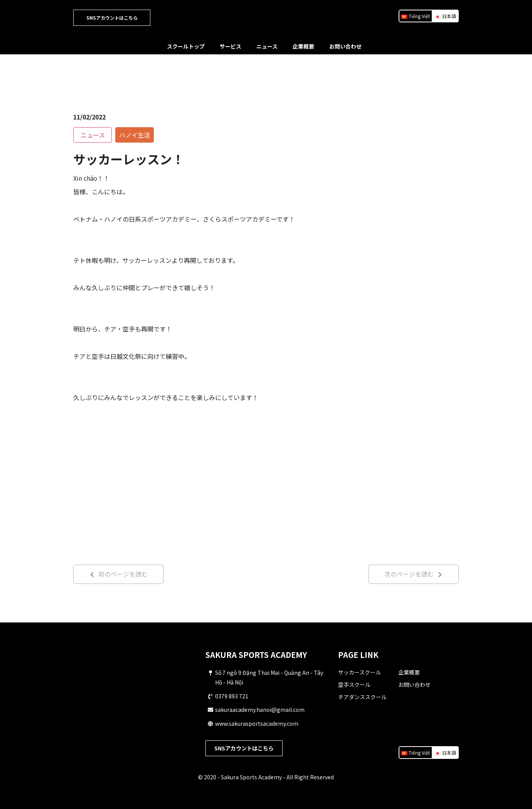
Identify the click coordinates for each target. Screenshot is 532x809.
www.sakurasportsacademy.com (257, 723)
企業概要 (303, 46)
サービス (231, 46)
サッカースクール (359, 672)
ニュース (267, 46)
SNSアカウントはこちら (112, 18)
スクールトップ (186, 46)
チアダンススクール (362, 697)
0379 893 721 (232, 696)
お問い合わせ (345, 46)
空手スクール (354, 685)
